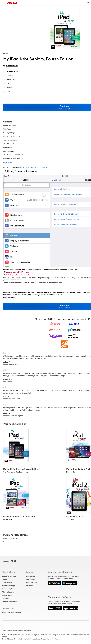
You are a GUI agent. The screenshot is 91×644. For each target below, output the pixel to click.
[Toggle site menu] (3, 3)
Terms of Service (7, 639)
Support (30, 572)
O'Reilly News (7, 582)
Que (8, 92)
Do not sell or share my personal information (17, 631)
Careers (5, 579)
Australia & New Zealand (11, 612)
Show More (8, 162)
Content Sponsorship (10, 601)
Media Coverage (8, 586)
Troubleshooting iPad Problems (17, 272)
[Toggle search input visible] (88, 3)
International (8, 608)
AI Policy (29, 586)
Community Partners (10, 589)
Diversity (5, 598)
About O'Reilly (8, 572)
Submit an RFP (7, 595)
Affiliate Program (9, 592)
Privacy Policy (31, 582)
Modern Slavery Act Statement (51, 639)
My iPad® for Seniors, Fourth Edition (34, 167)
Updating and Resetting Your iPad (18, 275)
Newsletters (31, 579)
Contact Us (30, 576)
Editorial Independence (32, 639)
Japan (4, 615)
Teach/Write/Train (9, 576)
